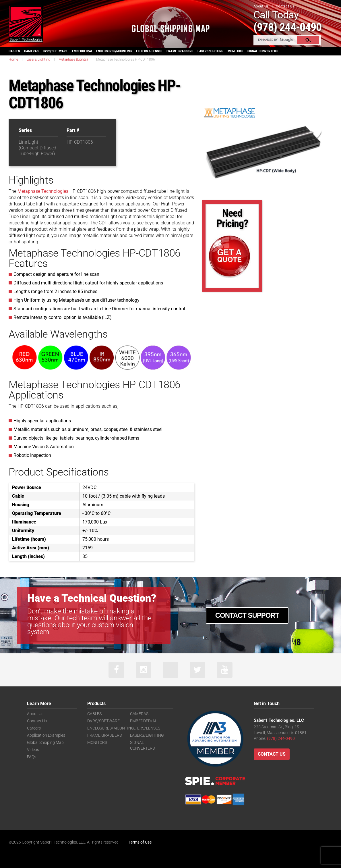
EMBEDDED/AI (82, 51)
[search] (276, 40)
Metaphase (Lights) (73, 59)
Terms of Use (140, 842)
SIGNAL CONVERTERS (263, 51)
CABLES (14, 51)
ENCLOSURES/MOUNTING (111, 728)
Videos (33, 750)
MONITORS (235, 51)
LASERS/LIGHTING (210, 51)
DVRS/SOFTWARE (55, 51)
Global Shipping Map (45, 742)
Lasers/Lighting (38, 59)
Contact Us (285, 6)
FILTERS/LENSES (145, 728)
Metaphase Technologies (43, 191)
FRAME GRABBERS (180, 51)
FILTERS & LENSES (149, 51)
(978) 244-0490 (289, 27)
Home (13, 59)
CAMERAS (31, 51)
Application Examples (46, 735)
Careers (34, 728)
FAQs (32, 757)
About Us (261, 6)
